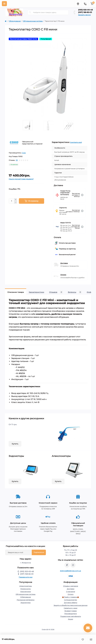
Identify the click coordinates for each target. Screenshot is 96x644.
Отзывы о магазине (71, 586)
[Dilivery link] (82, 195)
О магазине (71, 592)
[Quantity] (11, 201)
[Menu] (4, 4)
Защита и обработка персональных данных (70, 605)
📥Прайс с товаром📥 (70, 597)
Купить (15, 444)
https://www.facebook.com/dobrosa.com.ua (67, 565)
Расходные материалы (26, 600)
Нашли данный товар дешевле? (21, 179)
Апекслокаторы (26, 586)
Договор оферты (71, 603)
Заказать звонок (84, 15)
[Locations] (78, 4)
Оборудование (15, 21)
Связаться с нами (70, 608)
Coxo (24, 153)
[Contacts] (85, 4)
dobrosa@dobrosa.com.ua (70, 571)
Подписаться (39, 552)
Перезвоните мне (26, 577)
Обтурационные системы (33, 21)
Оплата (63, 275)
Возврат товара (71, 611)
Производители (70, 614)
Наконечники (26, 592)
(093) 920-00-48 (85, 10)
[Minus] (16, 202)
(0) (17, 160)
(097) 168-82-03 (85, 12)
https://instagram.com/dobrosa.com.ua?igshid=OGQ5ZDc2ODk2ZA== (73, 565)
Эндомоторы (25, 603)
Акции (70, 619)
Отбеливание (25, 597)
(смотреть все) (76, 142)
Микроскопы (25, 589)
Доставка (64, 263)
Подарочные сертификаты (71, 616)
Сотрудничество (70, 600)
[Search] (30, 12)
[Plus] (16, 200)
